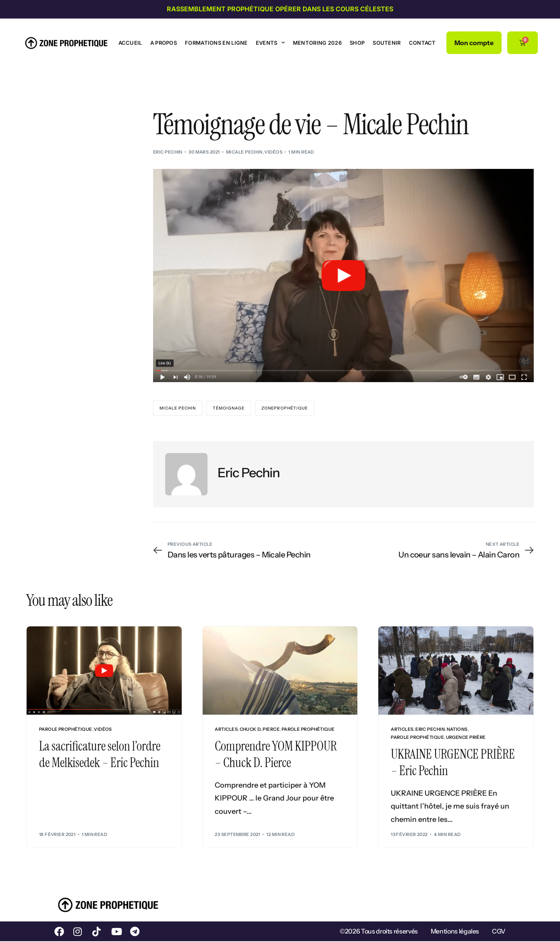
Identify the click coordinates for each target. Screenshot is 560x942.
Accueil (130, 43)
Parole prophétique (66, 729)
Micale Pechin (244, 152)
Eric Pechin (168, 152)
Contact (422, 43)
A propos (164, 43)
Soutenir (387, 43)
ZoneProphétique (285, 408)
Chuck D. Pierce (260, 729)
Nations (457, 729)
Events (270, 43)
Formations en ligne (216, 43)
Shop (357, 43)
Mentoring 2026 (317, 43)
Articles (226, 729)
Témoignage (229, 408)
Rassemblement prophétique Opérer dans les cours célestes (280, 9)
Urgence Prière (466, 737)
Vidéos (273, 152)
